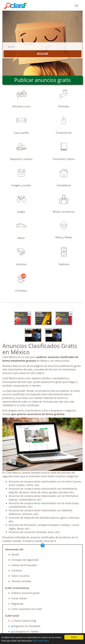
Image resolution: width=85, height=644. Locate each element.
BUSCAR (42, 54)
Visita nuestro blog (24, 621)
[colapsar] (77, 6)
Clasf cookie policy (41, 641)
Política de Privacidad (24, 565)
